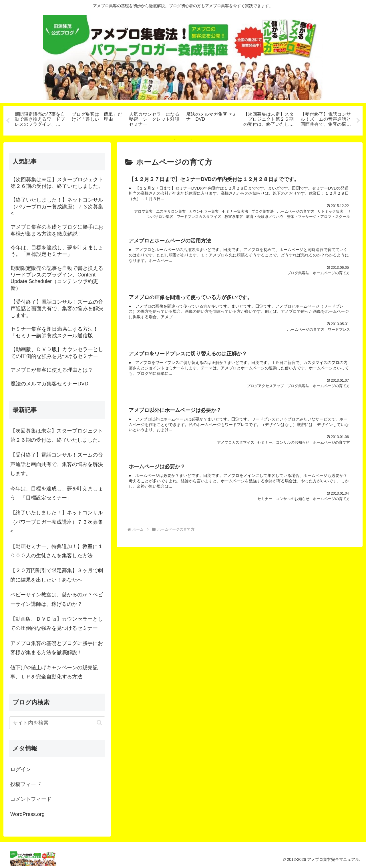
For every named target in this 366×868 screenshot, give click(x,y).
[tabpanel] (40, 120)
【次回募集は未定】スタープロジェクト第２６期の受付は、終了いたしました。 (57, 435)
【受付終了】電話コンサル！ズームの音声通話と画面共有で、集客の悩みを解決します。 (57, 464)
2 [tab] (183, 139)
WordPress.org (27, 814)
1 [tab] (174, 139)
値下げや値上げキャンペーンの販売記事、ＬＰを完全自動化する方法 (54, 672)
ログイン (21, 769)
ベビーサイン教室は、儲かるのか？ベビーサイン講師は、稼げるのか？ (57, 599)
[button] (99, 723)
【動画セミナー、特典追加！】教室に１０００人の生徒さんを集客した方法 (57, 551)
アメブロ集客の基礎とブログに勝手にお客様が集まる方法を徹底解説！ (57, 648)
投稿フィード (26, 784)
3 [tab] (192, 139)
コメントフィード (31, 799)
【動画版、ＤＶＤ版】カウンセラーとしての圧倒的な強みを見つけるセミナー (57, 624)
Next (358, 121)
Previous (8, 121)
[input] (57, 723)
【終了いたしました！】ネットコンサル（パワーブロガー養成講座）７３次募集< (57, 522)
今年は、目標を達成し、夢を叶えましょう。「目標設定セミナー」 (57, 493)
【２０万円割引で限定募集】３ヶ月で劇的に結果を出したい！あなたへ (57, 575)
